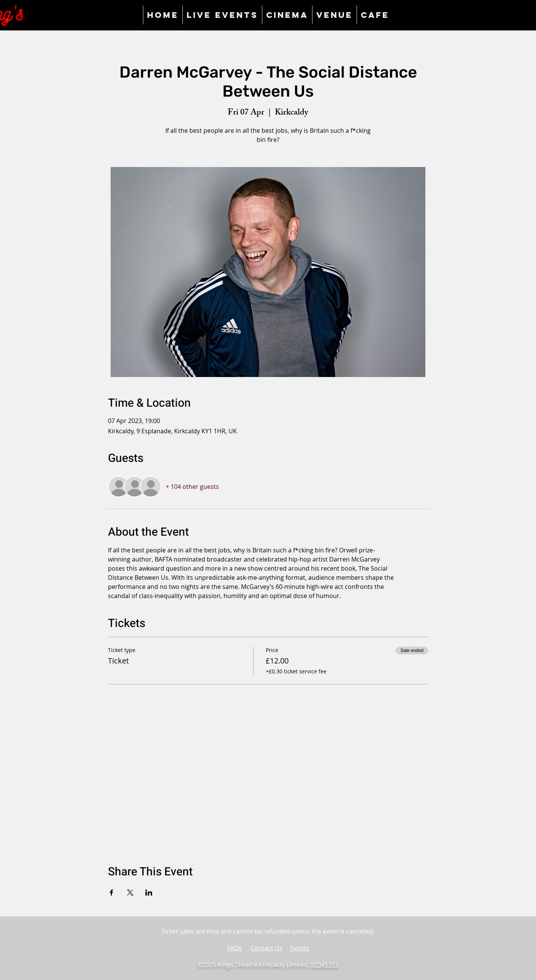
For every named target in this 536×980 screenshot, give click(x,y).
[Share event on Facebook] (112, 892)
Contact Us (267, 948)
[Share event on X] (130, 892)
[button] (334, 15)
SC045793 (324, 965)
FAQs (235, 948)
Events (300, 948)
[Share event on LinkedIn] (149, 892)
